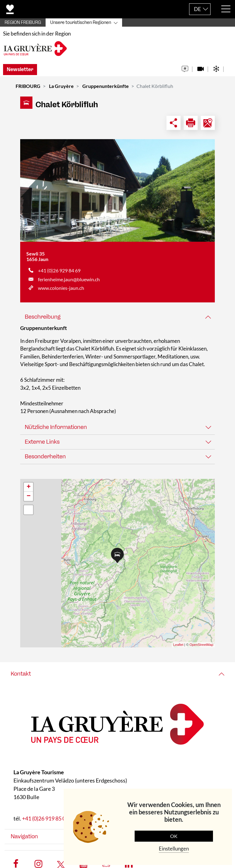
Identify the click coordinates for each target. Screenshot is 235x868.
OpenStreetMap (201, 648)
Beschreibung (43, 320)
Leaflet (178, 648)
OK (174, 836)
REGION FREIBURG (23, 23)
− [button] (29, 499)
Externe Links (42, 445)
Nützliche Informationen (56, 430)
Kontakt (21, 677)
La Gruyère (61, 89)
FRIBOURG (28, 89)
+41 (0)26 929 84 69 (59, 273)
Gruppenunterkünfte (106, 89)
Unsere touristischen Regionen (81, 23)
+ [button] (29, 490)
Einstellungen (174, 849)
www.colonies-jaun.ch (61, 291)
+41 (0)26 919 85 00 (45, 821)
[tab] (117, 320)
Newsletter (20, 72)
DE (198, 9)
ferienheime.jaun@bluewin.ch (69, 282)
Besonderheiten (45, 459)
